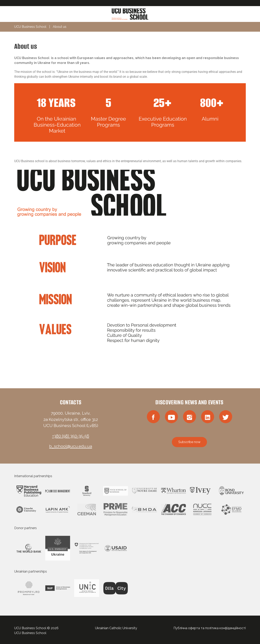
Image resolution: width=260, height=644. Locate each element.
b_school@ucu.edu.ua (71, 446)
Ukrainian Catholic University (116, 628)
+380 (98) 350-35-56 (71, 436)
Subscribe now (189, 442)
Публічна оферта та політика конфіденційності (210, 628)
